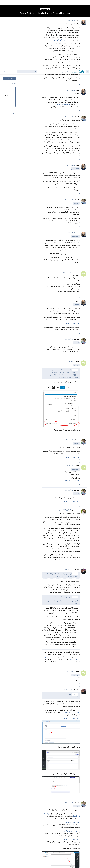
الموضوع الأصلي (12, 14)
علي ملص (74, 99)
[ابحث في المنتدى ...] (27, 2)
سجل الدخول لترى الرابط (64, 35)
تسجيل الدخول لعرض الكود (72, 254)
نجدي (75, 134)
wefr (75, 235)
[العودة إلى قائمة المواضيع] (88, 2)
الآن (15, 44)
